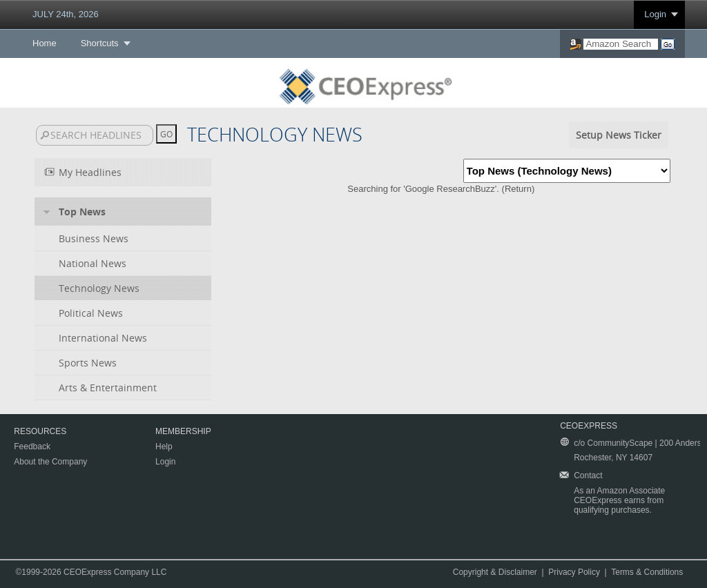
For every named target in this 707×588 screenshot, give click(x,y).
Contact (588, 476)
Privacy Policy (574, 572)
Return (518, 189)
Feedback (32, 447)
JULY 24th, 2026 (66, 14)
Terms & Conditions (647, 572)
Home (45, 43)
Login (655, 14)
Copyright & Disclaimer (495, 572)
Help (164, 447)
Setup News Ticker (619, 135)
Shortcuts (100, 43)
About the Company (50, 462)
